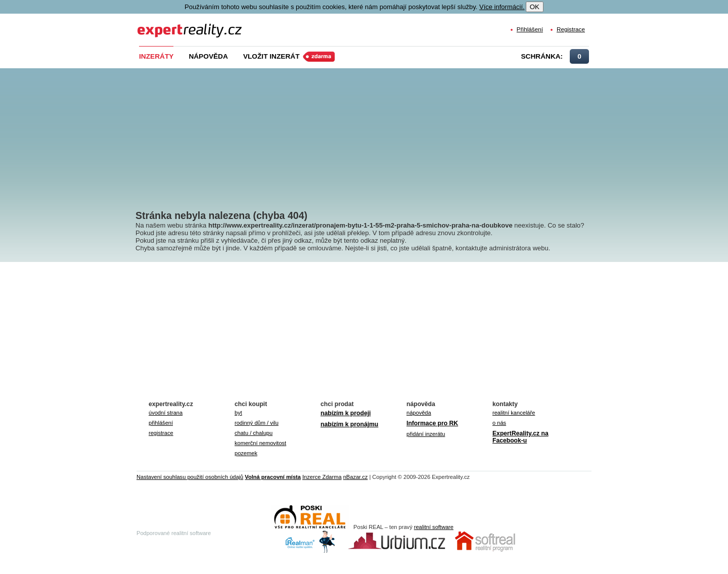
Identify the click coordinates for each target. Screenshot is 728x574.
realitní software (434, 527)
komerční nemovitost (260, 443)
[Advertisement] (381, 131)
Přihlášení (530, 29)
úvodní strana (166, 413)
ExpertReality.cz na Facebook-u (520, 437)
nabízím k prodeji (346, 413)
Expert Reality (156, 25)
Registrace (571, 29)
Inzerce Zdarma (322, 477)
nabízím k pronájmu (349, 424)
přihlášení (161, 423)
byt (238, 413)
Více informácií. (502, 7)
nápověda (419, 413)
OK (535, 7)
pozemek (246, 453)
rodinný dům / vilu (257, 423)
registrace (161, 433)
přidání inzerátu (426, 434)
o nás (499, 423)
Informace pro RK (432, 423)
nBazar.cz (356, 477)
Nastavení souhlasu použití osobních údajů (190, 477)
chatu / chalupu (254, 433)
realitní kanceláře (514, 413)
